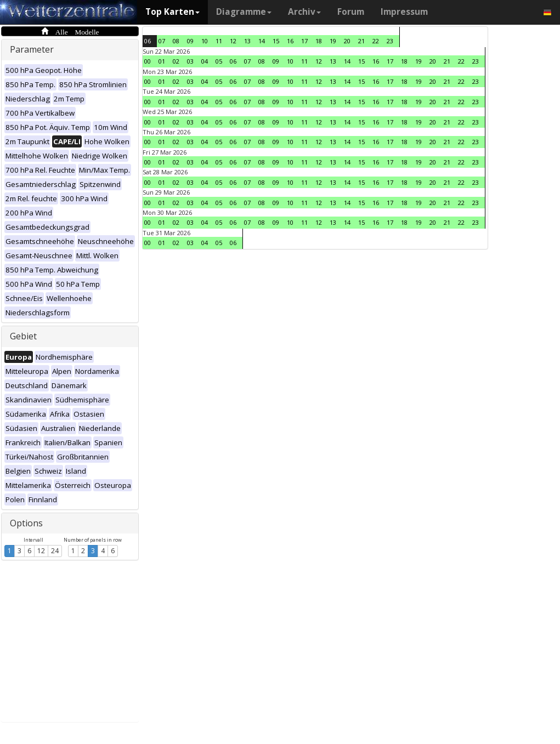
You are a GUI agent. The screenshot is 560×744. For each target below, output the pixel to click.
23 (390, 41)
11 (219, 41)
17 (304, 41)
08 (176, 41)
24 (55, 551)
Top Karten (172, 12)
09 (190, 41)
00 (148, 61)
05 (219, 61)
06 (148, 41)
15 (276, 41)
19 (333, 41)
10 (205, 41)
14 (262, 41)
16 (290, 41)
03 (190, 61)
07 (162, 41)
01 (162, 61)
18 (319, 41)
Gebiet (23, 336)
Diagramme (244, 12)
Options (26, 523)
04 (205, 61)
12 (41, 551)
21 (361, 41)
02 (176, 61)
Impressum (404, 12)
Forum (351, 12)
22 (376, 41)
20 (347, 41)
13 (247, 41)
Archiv (304, 12)
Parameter (32, 49)
